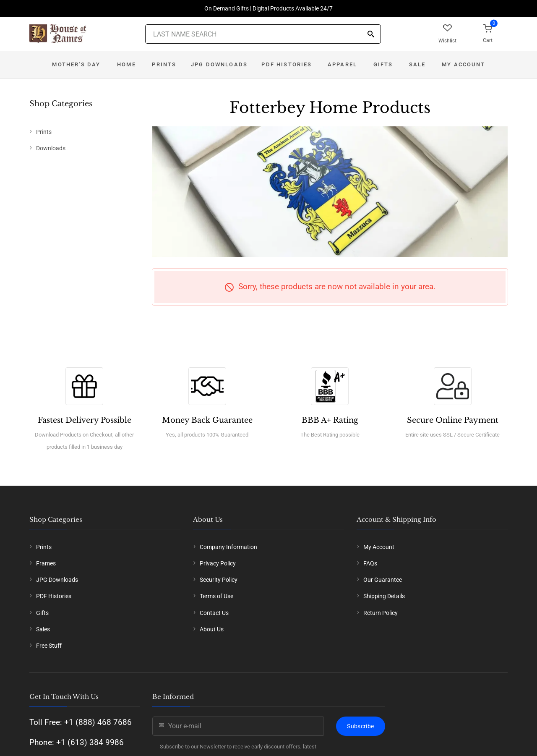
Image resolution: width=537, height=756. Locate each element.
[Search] (371, 35)
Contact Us (214, 613)
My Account (463, 64)
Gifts (383, 64)
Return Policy (381, 613)
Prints (164, 64)
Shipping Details (384, 596)
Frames (46, 563)
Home (126, 64)
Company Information (228, 547)
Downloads (51, 148)
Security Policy (219, 580)
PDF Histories (287, 64)
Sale (417, 64)
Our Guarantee (383, 580)
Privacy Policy (218, 563)
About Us (212, 629)
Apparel (342, 64)
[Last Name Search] (263, 34)
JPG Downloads (219, 64)
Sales (43, 629)
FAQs (370, 563)
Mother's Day (76, 64)
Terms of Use (216, 596)
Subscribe (360, 726)
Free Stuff (49, 646)
